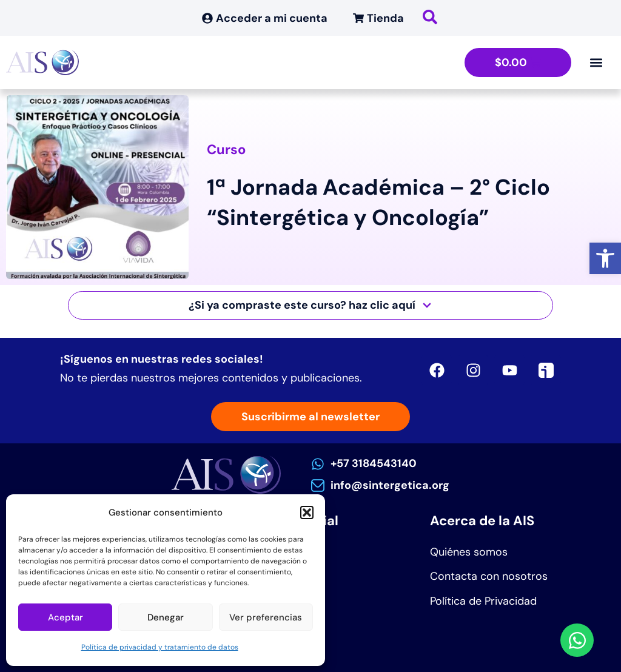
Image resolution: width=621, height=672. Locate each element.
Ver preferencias (266, 617)
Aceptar (65, 617)
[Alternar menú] (596, 62)
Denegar (166, 617)
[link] (605, 258)
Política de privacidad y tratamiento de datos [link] (160, 647)
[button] (307, 512)
